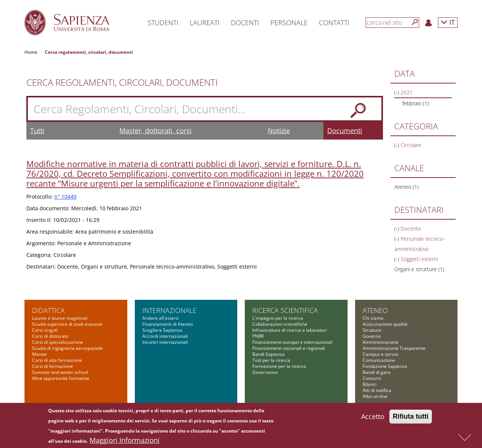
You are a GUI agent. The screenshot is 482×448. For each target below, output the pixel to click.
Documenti (345, 131)
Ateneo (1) (406, 187)
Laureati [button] (205, 23)
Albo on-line (375, 396)
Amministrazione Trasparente (394, 348)
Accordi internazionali (165, 336)
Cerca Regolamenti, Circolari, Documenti (122, 82)
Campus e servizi (381, 354)
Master (40, 354)
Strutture (372, 330)
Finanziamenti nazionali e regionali (289, 348)
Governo (372, 336)
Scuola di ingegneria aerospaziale (67, 348)
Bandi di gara (377, 372)
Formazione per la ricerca (279, 366)
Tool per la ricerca (271, 360)
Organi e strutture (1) (419, 269)
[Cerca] (415, 22)
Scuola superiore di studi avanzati (67, 324)
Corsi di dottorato (50, 336)
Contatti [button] (334, 23)
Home (31, 52)
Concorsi (372, 378)
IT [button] (448, 22)
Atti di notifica (377, 390)
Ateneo (375, 310)
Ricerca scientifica (285, 310)
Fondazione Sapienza (385, 366)
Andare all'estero (160, 318)
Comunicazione (379, 360)
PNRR (258, 336)
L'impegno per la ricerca (278, 318)
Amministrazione (381, 342)
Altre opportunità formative (61, 378)
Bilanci (370, 384)
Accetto (373, 418)
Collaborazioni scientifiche (280, 324)
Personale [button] (289, 23)
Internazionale (169, 310)
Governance (265, 372)
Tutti (37, 131)
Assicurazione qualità (385, 324)
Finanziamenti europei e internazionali (292, 342)
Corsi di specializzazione (58, 342)
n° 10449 (65, 197)
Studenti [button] (163, 23)
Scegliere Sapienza (162, 330)
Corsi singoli (45, 330)
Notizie (279, 131)
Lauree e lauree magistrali (60, 318)
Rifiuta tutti (411, 418)
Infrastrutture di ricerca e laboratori (290, 330)
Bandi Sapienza (268, 354)
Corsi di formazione (53, 366)
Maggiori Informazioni (125, 442)
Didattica (48, 310)
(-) (397, 92)
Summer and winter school (60, 372)
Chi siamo (373, 318)
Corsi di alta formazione (57, 360)
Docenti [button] (245, 23)
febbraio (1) (416, 103)
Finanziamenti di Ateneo (168, 324)
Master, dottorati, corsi (156, 131)
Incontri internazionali (165, 342)
